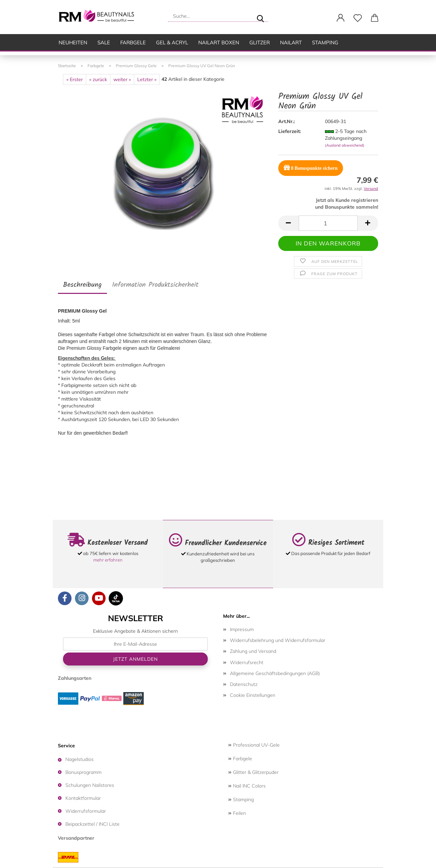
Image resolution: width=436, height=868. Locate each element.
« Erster (75, 79)
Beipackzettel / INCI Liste (92, 824)
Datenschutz (244, 684)
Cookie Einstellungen (253, 695)
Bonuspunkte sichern (311, 168)
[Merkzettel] (358, 18)
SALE (104, 42)
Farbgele (133, 42)
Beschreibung (82, 285)
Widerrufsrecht (247, 662)
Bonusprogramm (83, 772)
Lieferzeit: (290, 131)
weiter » (122, 79)
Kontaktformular (83, 798)
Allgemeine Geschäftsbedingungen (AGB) (275, 673)
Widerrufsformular (86, 811)
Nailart (291, 42)
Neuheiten (73, 42)
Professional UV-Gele (254, 745)
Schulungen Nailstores (90, 785)
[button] (341, 18)
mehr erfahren (108, 560)
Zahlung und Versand (253, 651)
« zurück (98, 79)
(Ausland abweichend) (345, 145)
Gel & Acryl (172, 42)
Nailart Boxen (219, 42)
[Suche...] (260, 16)
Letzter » (147, 79)
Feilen (237, 813)
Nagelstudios (80, 759)
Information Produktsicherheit (155, 285)
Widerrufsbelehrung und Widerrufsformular (278, 640)
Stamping (325, 42)
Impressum (242, 629)
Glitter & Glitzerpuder (253, 772)
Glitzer (260, 42)
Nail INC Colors (247, 786)
